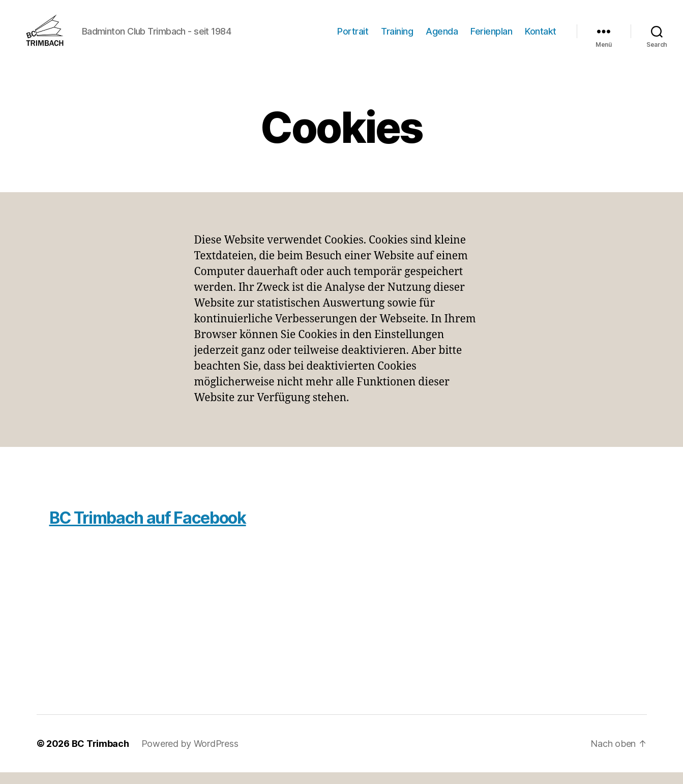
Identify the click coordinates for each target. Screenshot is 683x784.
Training (397, 37)
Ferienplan (491, 37)
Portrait (353, 37)
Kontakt (541, 37)
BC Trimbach (100, 755)
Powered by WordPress (190, 755)
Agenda (442, 37)
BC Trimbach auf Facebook (148, 530)
